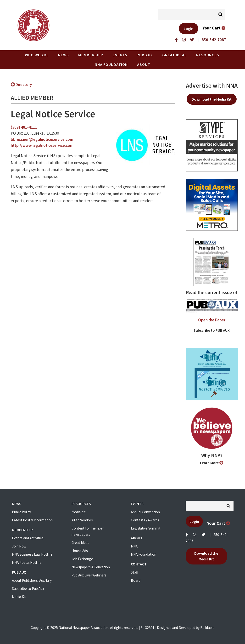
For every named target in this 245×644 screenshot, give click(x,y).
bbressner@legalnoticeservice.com (42, 139)
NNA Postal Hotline (27, 562)
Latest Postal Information (32, 520)
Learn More (212, 463)
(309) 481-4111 (24, 127)
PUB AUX (145, 55)
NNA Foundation (111, 64)
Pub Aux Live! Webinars (89, 575)
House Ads (80, 551)
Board (136, 580)
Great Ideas (175, 55)
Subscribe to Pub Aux (28, 589)
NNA (134, 546)
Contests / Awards (145, 520)
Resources (208, 55)
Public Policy (21, 512)
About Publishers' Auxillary (32, 580)
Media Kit (19, 597)
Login (189, 28)
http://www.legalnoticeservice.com (42, 145)
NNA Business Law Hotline (32, 554)
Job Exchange (82, 559)
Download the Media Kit (212, 99)
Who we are (37, 55)
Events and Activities (28, 538)
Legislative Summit (146, 528)
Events (120, 55)
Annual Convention (145, 512)
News (64, 55)
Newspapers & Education (91, 567)
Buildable (207, 628)
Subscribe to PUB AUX (212, 330)
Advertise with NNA (212, 85)
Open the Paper (212, 320)
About (144, 64)
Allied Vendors (82, 520)
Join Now (19, 546)
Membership (91, 55)
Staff (135, 572)
